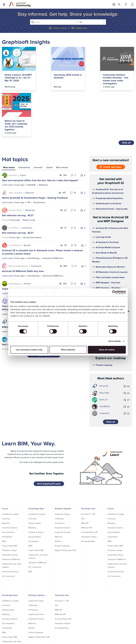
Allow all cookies (107, 350)
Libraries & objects (10, 482)
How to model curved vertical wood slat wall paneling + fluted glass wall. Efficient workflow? (42, 262)
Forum (5, 463)
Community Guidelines (80, 635)
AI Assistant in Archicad (107, 196)
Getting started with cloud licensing (113, 265)
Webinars (59, 491)
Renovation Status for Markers (110, 221)
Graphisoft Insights (63, 468)
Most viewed (62, 121)
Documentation (51, 247)
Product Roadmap (62, 500)
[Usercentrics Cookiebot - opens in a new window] (114, 292)
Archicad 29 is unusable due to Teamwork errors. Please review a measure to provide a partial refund (42, 206)
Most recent (9, 121)
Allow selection (68, 350)
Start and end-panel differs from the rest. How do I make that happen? (40, 134)
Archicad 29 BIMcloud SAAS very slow (23, 225)
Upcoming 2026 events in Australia (49, 76)
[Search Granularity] (91, 22)
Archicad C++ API (88, 468)
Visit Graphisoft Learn (49, 436)
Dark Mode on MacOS (106, 207)
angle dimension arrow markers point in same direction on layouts (38, 243)
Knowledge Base (36, 463)
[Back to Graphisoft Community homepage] (20, 4)
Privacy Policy (51, 635)
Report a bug (29, 174)
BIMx (4, 495)
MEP (30, 526)
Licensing (6, 473)
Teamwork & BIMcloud (53, 212)
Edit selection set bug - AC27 (18, 169)
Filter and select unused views (110, 231)
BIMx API (85, 477)
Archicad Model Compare (108, 201)
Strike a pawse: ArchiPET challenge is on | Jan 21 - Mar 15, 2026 (16, 79)
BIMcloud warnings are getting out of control (26, 281)
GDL (83, 473)
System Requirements (106, 270)
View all (126, 97)
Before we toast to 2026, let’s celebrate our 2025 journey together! (119, 79)
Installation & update (10, 468)
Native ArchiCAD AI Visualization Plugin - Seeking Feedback (35, 152)
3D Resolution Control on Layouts (112, 226)
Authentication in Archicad (108, 157)
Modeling (43, 139)
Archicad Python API (89, 486)
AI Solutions (60, 477)
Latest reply (7, 139)
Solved (49, 121)
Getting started (35, 477)
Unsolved (38, 121)
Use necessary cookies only (29, 350)
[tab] (9, 122)
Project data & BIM (9, 500)
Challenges (59, 473)
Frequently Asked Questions (109, 152)
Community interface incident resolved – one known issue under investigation (85, 79)
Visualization (39, 156)
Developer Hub (88, 463)
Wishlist (58, 495)
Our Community (8, 530)
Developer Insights (89, 491)
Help (126, 4)
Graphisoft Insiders (63, 482)
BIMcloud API (87, 482)
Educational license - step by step (112, 163)
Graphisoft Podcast (63, 486)
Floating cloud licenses (107, 251)
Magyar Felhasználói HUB (65, 504)
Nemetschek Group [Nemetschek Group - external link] (78, 640)
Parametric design (9, 504)
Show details (115, 341)
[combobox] (68, 22)
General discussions (32, 191)
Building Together (63, 463)
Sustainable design (10, 509)
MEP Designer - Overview (108, 236)
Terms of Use (64, 635)
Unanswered (24, 121)
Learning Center (103, 191)
